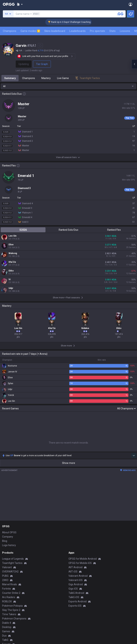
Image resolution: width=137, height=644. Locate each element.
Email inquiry (9, 601)
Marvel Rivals (10, 506)
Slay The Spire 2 (11, 532)
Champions (10, 31)
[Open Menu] (130, 4)
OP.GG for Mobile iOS (80, 485)
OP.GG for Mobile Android (83, 481)
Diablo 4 (7, 545)
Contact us (8, 605)
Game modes (30, 31)
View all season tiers (68, 157)
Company (8, 459)
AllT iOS (73, 493)
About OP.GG (9, 454)
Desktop (7, 549)
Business (74, 588)
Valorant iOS (76, 502)
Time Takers (9, 536)
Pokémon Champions (14, 540)
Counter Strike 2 (11, 515)
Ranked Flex (114, 230)
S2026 (23, 230)
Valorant (7, 489)
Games (6, 553)
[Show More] (20, 4)
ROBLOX (7, 523)
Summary (10, 78)
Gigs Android (76, 506)
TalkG (5, 562)
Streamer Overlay (12, 575)
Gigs (5, 570)
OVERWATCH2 (10, 493)
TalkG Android (76, 515)
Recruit (73, 597)
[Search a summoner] (120, 14)
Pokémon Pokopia (12, 528)
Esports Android (78, 523)
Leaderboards (78, 31)
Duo (4, 557)
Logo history (9, 467)
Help (5, 597)
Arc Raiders (9, 519)
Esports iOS (75, 528)
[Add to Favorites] (40, 46)
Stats (112, 31)
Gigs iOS (73, 511)
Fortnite (7, 511)
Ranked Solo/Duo (68, 230)
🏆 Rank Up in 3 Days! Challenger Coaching (75, 22)
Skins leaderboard (55, 31)
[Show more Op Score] (134, 377)
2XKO (5, 502)
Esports (6, 566)
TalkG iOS (74, 519)
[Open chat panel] (134, 64)
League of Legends (13, 481)
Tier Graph (42, 64)
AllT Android (75, 489)
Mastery (46, 78)
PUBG (5, 498)
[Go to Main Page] (9, 4)
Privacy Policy (11, 588)
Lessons (125, 31)
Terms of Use (10, 592)
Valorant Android (78, 498)
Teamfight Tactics (12, 485)
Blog (5, 463)
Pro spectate (97, 31)
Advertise (74, 592)
